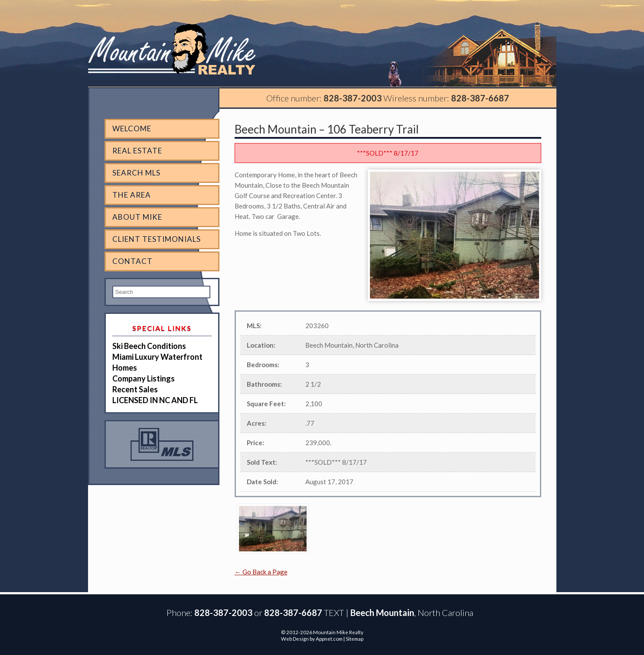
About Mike (137, 217)
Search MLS (136, 173)
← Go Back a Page (261, 572)
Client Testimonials (157, 239)
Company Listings (144, 378)
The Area (132, 195)
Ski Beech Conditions (149, 346)
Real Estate (137, 151)
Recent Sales (135, 389)
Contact (132, 261)
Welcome (132, 129)
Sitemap (355, 639)
